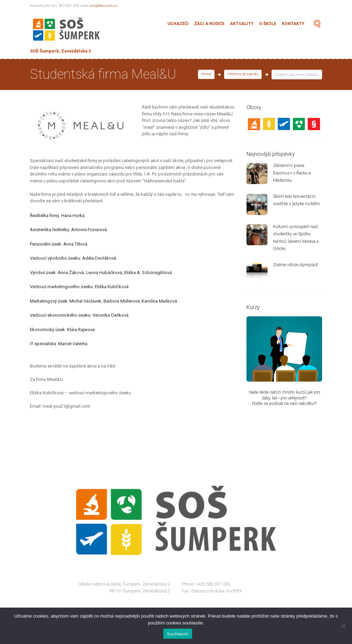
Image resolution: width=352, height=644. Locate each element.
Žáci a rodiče (209, 24)
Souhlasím (178, 634)
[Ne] (343, 626)
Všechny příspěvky (243, 75)
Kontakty (293, 24)
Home (205, 75)
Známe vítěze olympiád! (296, 266)
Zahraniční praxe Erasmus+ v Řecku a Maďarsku (293, 173)
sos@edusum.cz (103, 6)
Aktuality (242, 24)
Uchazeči (178, 24)
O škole (268, 24)
